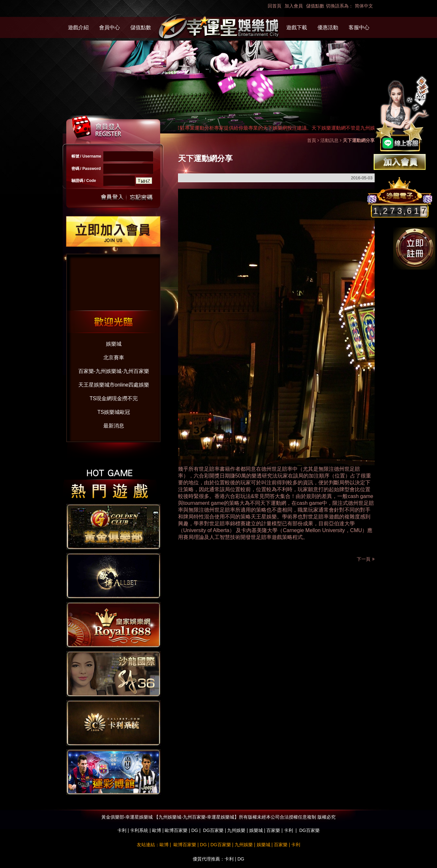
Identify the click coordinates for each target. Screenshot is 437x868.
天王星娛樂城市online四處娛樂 (114, 385)
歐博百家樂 (176, 830)
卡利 (122, 830)
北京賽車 (114, 357)
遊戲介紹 (78, 27)
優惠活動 (328, 27)
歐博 (157, 830)
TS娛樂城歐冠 (114, 412)
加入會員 (294, 6)
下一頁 (366, 559)
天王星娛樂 (264, 517)
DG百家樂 (213, 830)
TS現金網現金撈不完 (114, 398)
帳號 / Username (86, 156)
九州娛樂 (236, 830)
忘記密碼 (139, 197)
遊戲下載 (297, 27)
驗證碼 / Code (84, 181)
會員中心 (109, 27)
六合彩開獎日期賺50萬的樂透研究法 (236, 476)
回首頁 (275, 6)
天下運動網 (273, 503)
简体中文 (364, 6)
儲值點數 (315, 6)
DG (195, 830)
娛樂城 (114, 344)
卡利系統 (139, 830)
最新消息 (114, 426)
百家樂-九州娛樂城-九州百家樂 (114, 371)
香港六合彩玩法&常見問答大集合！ (255, 496)
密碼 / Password (86, 169)
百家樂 (273, 830)
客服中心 (359, 27)
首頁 (312, 140)
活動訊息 (329, 140)
